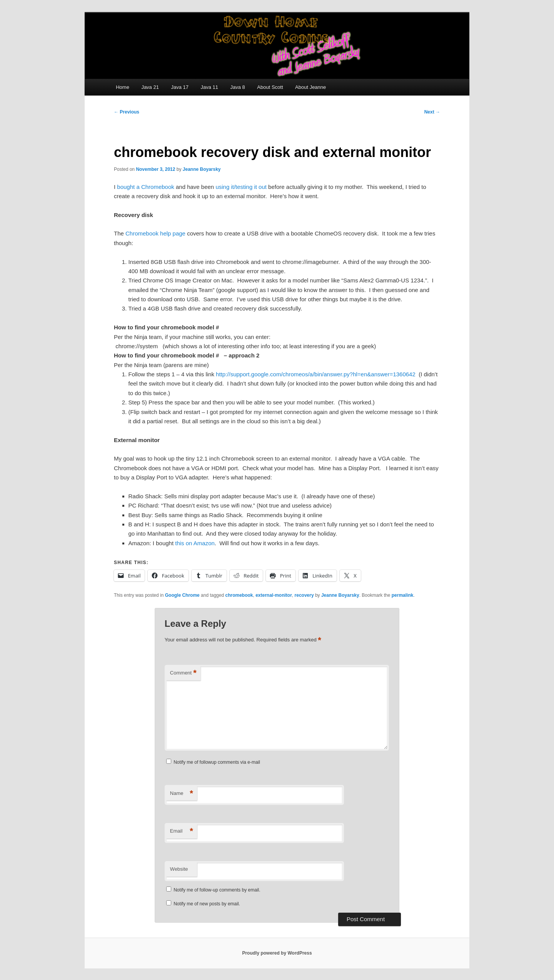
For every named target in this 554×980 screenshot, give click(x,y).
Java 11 (209, 87)
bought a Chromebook (145, 187)
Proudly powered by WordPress (277, 953)
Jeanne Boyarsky (202, 169)
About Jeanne (310, 87)
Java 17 (180, 87)
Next (432, 112)
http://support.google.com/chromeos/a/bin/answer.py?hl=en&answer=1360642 (316, 374)
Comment (183, 673)
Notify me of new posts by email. (207, 904)
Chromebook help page (155, 233)
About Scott (270, 87)
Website (179, 869)
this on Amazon (195, 543)
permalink (403, 595)
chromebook (239, 595)
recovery (304, 595)
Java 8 (238, 87)
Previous (127, 112)
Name (182, 794)
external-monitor (274, 595)
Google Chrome (182, 595)
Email (182, 831)
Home (123, 87)
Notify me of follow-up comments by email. (217, 890)
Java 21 (150, 87)
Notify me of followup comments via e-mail (217, 762)
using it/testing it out (241, 187)
